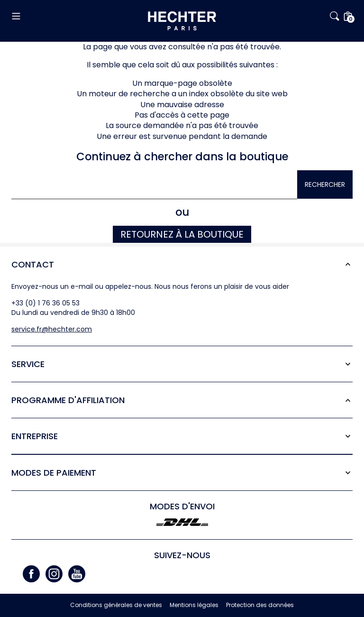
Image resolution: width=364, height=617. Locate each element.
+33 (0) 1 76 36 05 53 (45, 303)
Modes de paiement (54, 473)
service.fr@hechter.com (52, 329)
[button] (68, 16)
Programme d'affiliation (68, 400)
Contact (33, 264)
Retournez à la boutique (182, 234)
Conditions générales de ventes (116, 605)
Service (28, 364)
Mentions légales (194, 605)
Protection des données (260, 605)
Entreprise (35, 436)
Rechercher (325, 184)
